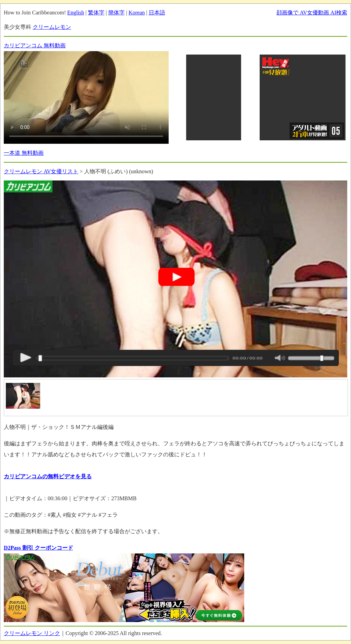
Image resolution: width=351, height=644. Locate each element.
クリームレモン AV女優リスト (41, 171)
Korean (137, 13)
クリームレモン (52, 27)
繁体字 (96, 13)
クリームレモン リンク (32, 633)
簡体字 (116, 13)
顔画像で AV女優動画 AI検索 (312, 13)
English (76, 13)
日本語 (157, 13)
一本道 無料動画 (24, 153)
